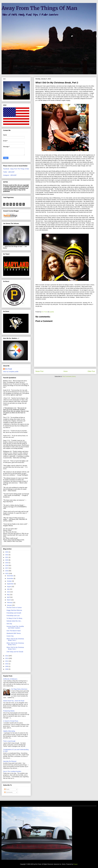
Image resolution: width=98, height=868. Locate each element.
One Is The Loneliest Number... (13, 771)
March (9, 600)
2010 (7, 664)
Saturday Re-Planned (10, 761)
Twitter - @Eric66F (9, 172)
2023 (7, 555)
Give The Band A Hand (14, 631)
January (10, 605)
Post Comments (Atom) (69, 376)
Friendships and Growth (14, 613)
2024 (7, 552)
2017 (7, 568)
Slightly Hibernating (9, 731)
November (10, 578)
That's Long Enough (9, 741)
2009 (7, 666)
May (8, 595)
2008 (7, 669)
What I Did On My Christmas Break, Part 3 (15, 640)
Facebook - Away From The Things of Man (16, 169)
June (9, 592)
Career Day (10, 636)
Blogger (75, 864)
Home (66, 371)
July (8, 589)
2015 (7, 573)
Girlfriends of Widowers (10, 679)
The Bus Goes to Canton (14, 608)
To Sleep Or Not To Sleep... (15, 618)
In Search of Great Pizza (11, 721)
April (8, 597)
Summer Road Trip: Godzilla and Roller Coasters (15, 627)
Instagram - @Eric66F (10, 175)
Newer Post (39, 371)
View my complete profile (11, 372)
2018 (7, 565)
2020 (7, 560)
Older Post (91, 371)
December (10, 576)
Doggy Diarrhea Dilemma (14, 610)
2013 (7, 658)
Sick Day (9, 624)
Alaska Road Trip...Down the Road (14, 701)
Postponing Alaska (9, 711)
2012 (7, 661)
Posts (7, 789)
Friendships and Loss (13, 616)
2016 (7, 571)
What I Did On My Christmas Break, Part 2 (15, 644)
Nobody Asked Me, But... (14, 621)
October (10, 581)
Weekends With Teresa (14, 633)
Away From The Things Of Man (39, 8)
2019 (7, 563)
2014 (7, 656)
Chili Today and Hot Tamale (15, 652)
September (10, 584)
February (10, 603)
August (9, 587)
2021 (7, 557)
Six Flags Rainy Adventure (19, 689)
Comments (8, 792)
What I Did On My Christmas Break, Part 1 (15, 648)
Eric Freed (8, 369)
